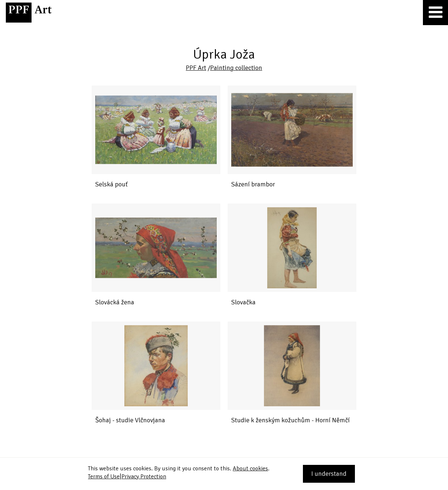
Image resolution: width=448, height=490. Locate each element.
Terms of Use (104, 477)
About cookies (250, 469)
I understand (329, 474)
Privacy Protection (144, 477)
